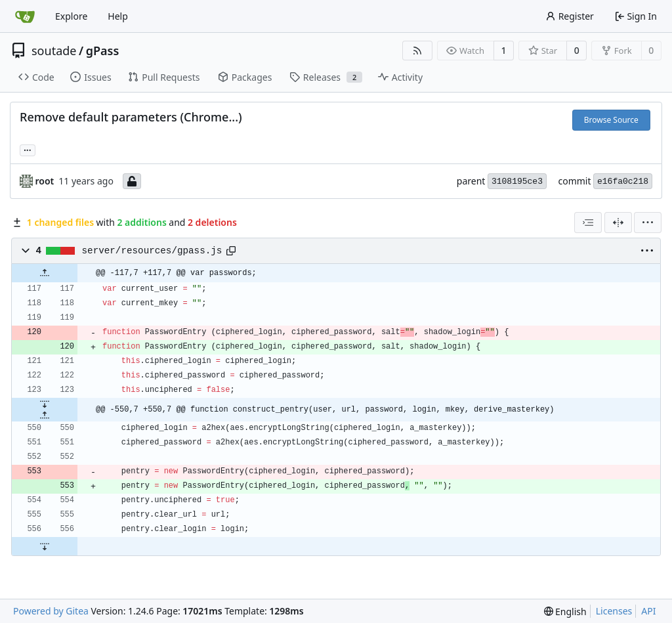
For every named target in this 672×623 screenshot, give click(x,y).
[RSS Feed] (417, 51)
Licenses (614, 611)
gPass (103, 51)
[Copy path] (231, 251)
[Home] (25, 16)
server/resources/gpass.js (152, 251)
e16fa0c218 (623, 182)
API (648, 611)
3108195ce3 (517, 182)
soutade (54, 51)
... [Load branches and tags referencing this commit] (28, 149)
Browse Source (611, 120)
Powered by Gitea (51, 611)
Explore (71, 16)
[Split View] (618, 223)
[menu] (648, 223)
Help (118, 16)
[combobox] (588, 223)
